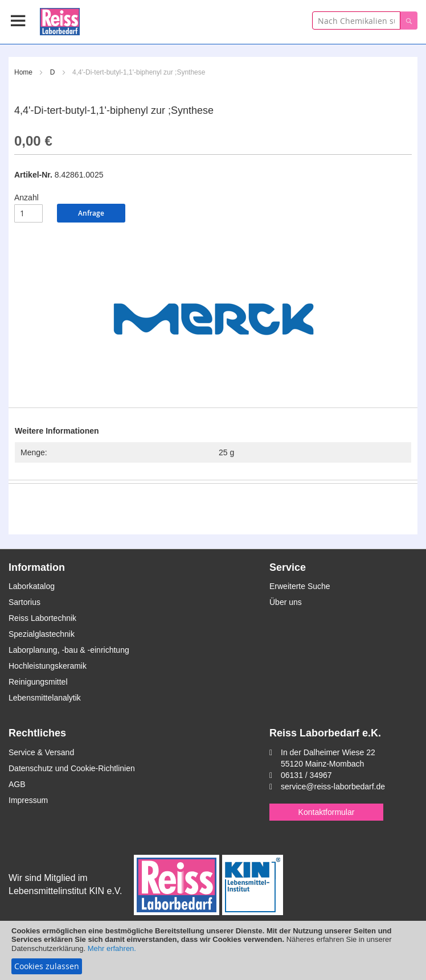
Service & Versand (41, 752)
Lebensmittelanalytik (45, 698)
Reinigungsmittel (38, 682)
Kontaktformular (327, 812)
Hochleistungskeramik (48, 666)
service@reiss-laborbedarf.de (333, 787)
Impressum (28, 800)
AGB (17, 784)
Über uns (286, 602)
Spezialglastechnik (42, 634)
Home (23, 72)
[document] (213, 950)
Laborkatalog (32, 586)
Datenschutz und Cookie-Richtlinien (72, 768)
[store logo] (60, 20)
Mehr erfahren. (112, 948)
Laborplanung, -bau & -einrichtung (69, 650)
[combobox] (356, 20)
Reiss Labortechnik (42, 618)
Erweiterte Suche (300, 586)
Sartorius (24, 602)
